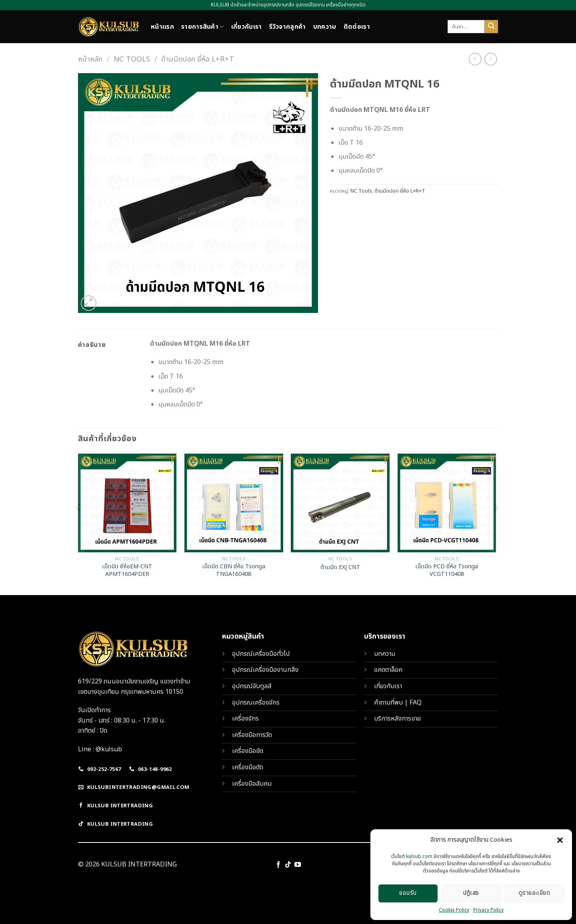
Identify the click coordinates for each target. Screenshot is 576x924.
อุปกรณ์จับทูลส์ (252, 686)
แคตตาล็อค (388, 670)
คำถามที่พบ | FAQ (398, 703)
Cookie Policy (454, 910)
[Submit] (491, 27)
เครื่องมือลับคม (252, 784)
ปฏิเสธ (471, 893)
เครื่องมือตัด (248, 767)
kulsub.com (419, 856)
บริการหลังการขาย (397, 719)
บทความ (325, 27)
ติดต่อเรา (357, 27)
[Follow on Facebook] (278, 865)
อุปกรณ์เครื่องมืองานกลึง (265, 670)
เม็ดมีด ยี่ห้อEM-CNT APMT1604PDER (127, 571)
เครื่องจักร (245, 719)
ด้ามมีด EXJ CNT (340, 568)
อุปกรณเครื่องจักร (256, 703)
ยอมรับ (408, 893)
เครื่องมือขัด (248, 751)
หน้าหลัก (90, 59)
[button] (560, 840)
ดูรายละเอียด (535, 893)
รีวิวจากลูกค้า (288, 27)
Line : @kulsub (100, 749)
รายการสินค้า (203, 27)
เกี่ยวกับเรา (247, 27)
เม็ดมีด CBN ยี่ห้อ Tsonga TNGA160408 (234, 571)
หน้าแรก (162, 27)
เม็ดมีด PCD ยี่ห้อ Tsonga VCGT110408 (447, 571)
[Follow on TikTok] (288, 865)
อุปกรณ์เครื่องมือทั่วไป (261, 654)
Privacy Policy (488, 910)
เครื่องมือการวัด (252, 735)
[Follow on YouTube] (298, 865)
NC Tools (132, 59)
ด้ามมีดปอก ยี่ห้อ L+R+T (198, 59)
